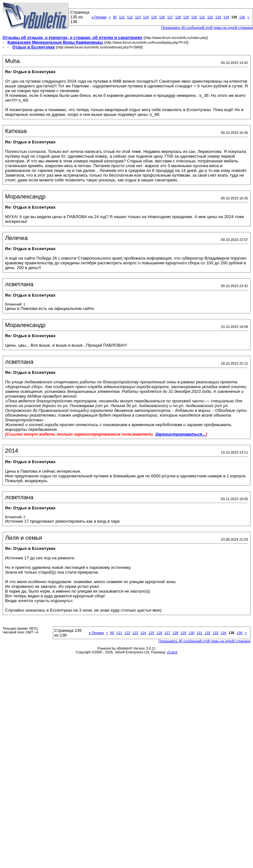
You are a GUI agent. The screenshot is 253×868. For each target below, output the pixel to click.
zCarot (172, 652)
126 (162, 17)
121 (122, 17)
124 (146, 17)
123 (138, 17)
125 (154, 17)
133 (218, 17)
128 (178, 17)
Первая (99, 17)
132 (210, 17)
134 (226, 17)
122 (130, 17)
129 (186, 17)
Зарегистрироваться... (180, 434)
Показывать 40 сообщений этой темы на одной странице (204, 641)
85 (115, 17)
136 (242, 17)
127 (170, 17)
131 (202, 17)
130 (194, 17)
